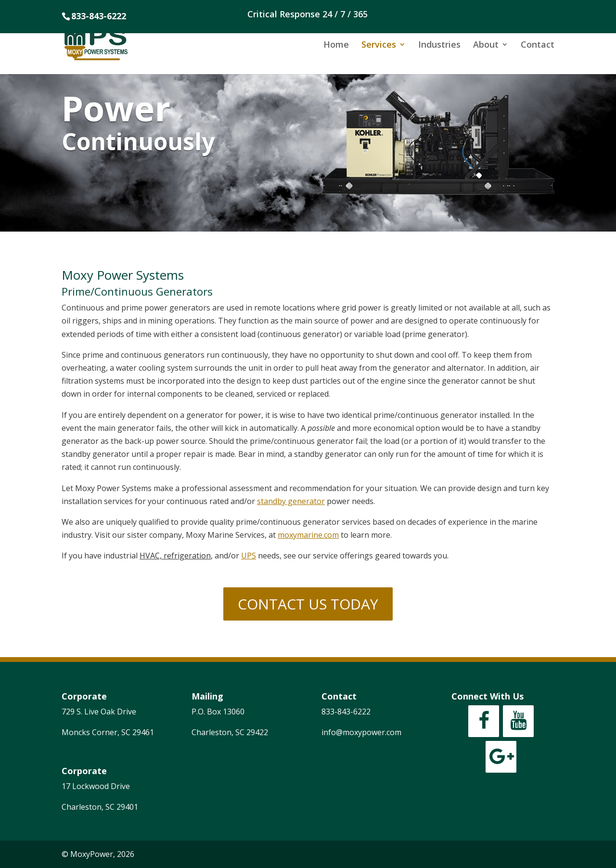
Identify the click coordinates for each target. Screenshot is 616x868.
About (486, 45)
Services (379, 45)
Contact (538, 45)
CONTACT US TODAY (308, 604)
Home (336, 45)
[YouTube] (518, 721)
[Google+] (501, 757)
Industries (439, 45)
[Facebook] (484, 721)
